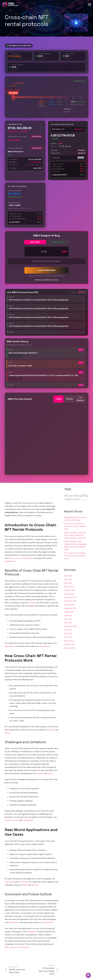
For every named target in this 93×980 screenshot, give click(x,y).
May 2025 (68, 623)
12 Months (80, 399)
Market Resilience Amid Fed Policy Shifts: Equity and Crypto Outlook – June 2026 (75, 535)
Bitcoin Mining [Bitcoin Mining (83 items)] (73, 496)
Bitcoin (50, 773)
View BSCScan (37, 137)
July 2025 (68, 616)
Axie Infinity (10, 882)
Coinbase (40, 773)
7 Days (58, 399)
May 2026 (68, 579)
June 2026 (68, 576)
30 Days (69, 399)
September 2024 (70, 626)
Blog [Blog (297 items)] (85, 495)
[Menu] (89, 4)
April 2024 (68, 637)
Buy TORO (35, 242)
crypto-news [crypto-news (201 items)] (72, 499)
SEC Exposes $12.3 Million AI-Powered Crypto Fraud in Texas (75, 556)
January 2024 (69, 648)
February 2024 (70, 644)
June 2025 (68, 619)
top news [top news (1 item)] (85, 500)
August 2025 (69, 612)
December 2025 (70, 597)
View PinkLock (37, 148)
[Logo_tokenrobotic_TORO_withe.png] (10, 4)
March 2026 (69, 587)
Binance (8, 733)
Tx (81, 350)
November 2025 (70, 601)
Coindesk (32, 603)
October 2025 (69, 605)
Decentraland (23, 882)
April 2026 (68, 583)
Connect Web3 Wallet (46, 270)
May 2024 (68, 633)
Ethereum (51, 730)
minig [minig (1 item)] (81, 500)
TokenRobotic (10, 561)
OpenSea (35, 885)
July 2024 (68, 630)
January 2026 (69, 594)
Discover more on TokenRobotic (21, 558)
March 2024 (69, 641)
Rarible (25, 885)
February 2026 (70, 590)
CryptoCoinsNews (12, 820)
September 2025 (70, 608)
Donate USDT (58, 242)
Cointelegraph (28, 820)
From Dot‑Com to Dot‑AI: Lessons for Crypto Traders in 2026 (75, 526)
